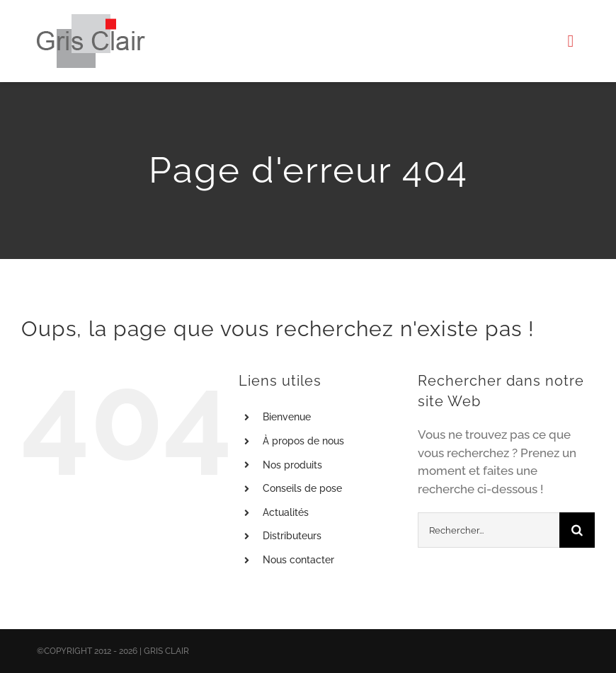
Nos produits (292, 465)
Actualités (286, 512)
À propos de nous (303, 441)
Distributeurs (292, 536)
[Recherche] (577, 530)
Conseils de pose (302, 488)
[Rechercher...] (489, 530)
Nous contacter (298, 560)
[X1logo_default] (91, 20)
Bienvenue (287, 417)
